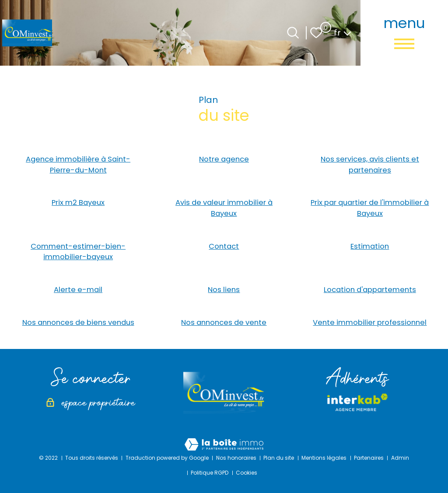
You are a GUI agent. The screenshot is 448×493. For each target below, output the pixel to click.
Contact (224, 246)
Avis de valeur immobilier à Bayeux (224, 208)
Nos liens (224, 290)
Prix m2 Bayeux (78, 202)
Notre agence (224, 159)
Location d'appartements (370, 290)
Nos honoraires (236, 458)
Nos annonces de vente (224, 322)
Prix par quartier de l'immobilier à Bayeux (370, 208)
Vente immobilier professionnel (370, 322)
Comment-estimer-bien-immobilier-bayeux (78, 252)
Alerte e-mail (78, 290)
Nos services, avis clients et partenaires (370, 165)
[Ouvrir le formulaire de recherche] (293, 33)
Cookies (247, 473)
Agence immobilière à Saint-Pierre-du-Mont (78, 165)
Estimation (370, 246)
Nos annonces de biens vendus (78, 322)
